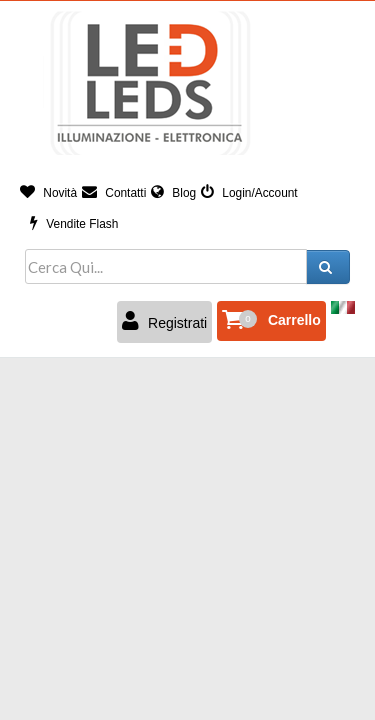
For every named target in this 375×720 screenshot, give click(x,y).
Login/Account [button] (249, 193)
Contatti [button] (114, 193)
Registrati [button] (164, 321)
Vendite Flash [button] (74, 224)
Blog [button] (173, 193)
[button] (271, 321)
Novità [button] (48, 193)
